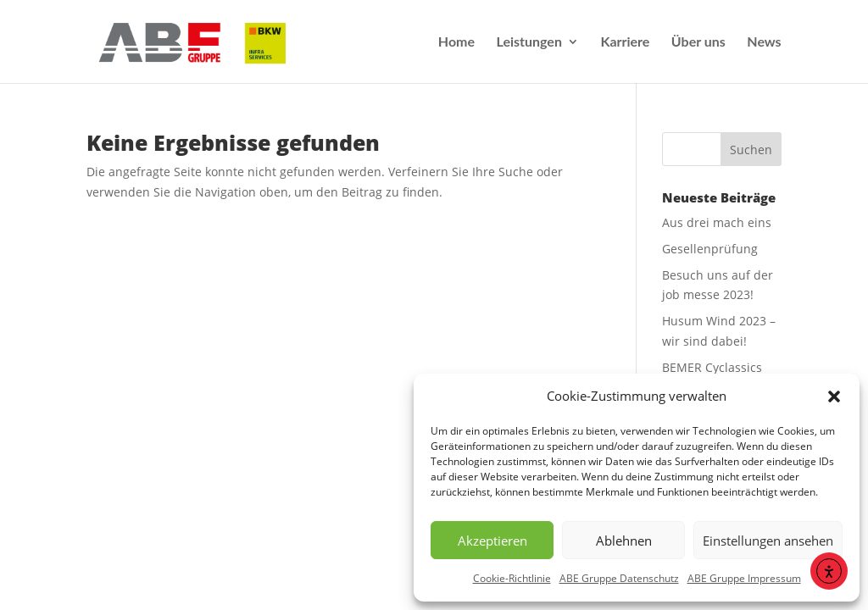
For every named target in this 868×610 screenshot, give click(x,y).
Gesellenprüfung (710, 249)
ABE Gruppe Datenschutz (619, 578)
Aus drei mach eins (717, 222)
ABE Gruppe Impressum (744, 578)
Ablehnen (624, 541)
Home (456, 42)
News (764, 42)
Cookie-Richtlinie (512, 578)
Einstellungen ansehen (768, 541)
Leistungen (529, 42)
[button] (834, 396)
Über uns (698, 42)
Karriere (625, 42)
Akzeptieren (492, 541)
